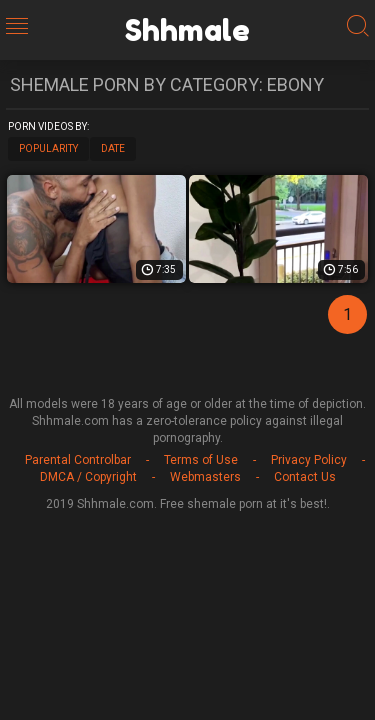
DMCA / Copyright (88, 477)
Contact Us (305, 477)
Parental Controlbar (78, 460)
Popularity (48, 148)
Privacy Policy (309, 460)
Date (113, 148)
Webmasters (205, 477)
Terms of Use (201, 460)
